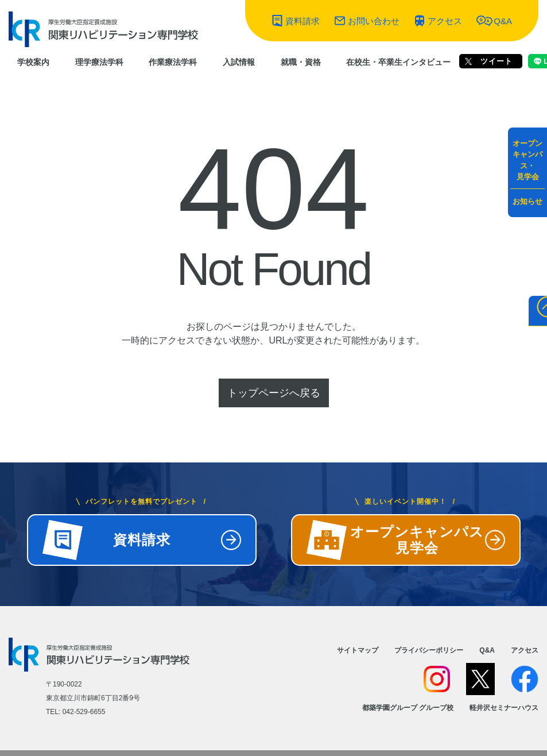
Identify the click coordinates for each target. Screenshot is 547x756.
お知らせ (527, 201)
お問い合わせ (374, 21)
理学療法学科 (99, 62)
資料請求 (302, 21)
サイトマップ (358, 650)
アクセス (445, 21)
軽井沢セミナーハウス (504, 708)
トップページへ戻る (274, 393)
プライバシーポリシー (429, 650)
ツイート (489, 61)
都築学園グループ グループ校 (408, 708)
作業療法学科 (173, 62)
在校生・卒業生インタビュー (398, 62)
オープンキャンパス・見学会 (527, 160)
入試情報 (239, 62)
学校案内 (33, 62)
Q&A (503, 21)
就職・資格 (301, 62)
